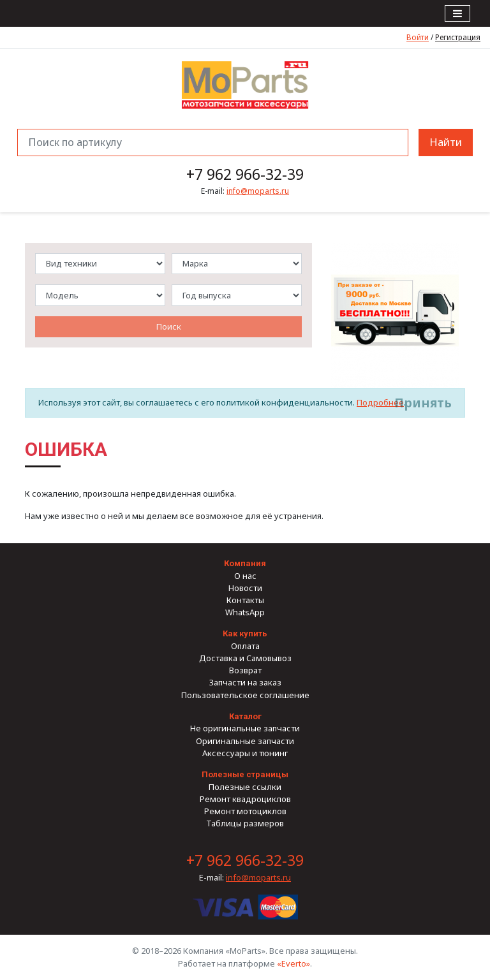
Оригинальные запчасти (245, 741)
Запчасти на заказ (245, 682)
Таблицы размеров (245, 823)
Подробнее (380, 402)
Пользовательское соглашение (245, 695)
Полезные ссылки (245, 787)
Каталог (245, 716)
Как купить (245, 633)
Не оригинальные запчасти (245, 728)
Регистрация (458, 37)
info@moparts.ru (258, 191)
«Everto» (293, 963)
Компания (245, 563)
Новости (245, 588)
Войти (418, 37)
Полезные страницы (245, 774)
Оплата (245, 646)
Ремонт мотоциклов (245, 811)
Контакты (245, 600)
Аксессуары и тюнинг (245, 753)
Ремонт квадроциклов (245, 799)
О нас (245, 576)
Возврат (245, 670)
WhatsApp (245, 612)
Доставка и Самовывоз (245, 658)
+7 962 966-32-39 (245, 174)
